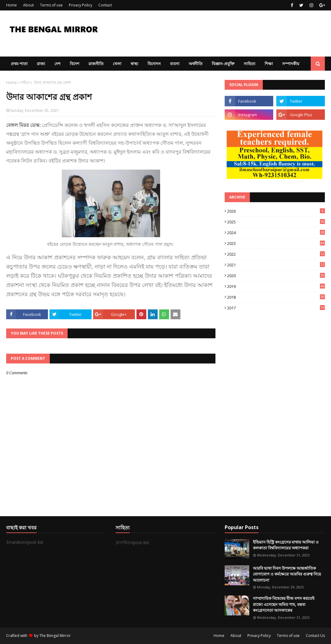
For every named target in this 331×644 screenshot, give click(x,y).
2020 (276, 276)
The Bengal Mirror (55, 636)
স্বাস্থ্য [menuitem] (134, 64)
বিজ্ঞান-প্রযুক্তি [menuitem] (223, 64)
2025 (276, 222)
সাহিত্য (25, 82)
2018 (276, 297)
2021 (276, 265)
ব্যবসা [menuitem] (175, 64)
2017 (276, 308)
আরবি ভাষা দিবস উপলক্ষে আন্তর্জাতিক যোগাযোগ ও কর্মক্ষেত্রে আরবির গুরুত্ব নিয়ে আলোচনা (287, 574)
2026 (276, 211)
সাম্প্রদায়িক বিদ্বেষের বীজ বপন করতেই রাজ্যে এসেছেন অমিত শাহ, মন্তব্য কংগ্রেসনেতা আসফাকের (284, 604)
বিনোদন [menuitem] (154, 64)
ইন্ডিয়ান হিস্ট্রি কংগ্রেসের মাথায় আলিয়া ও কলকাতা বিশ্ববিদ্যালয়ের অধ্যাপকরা (286, 545)
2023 (276, 243)
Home (12, 5)
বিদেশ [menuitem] (75, 64)
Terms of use (51, 5)
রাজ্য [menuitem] (41, 64)
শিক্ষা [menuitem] (269, 64)
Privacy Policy (81, 5)
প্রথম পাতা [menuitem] (19, 64)
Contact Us (315, 636)
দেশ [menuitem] (57, 64)
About (28, 5)
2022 (276, 254)
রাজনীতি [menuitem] (96, 64)
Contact (105, 5)
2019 (276, 286)
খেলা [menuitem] (117, 64)
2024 (276, 233)
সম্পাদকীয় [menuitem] (291, 64)
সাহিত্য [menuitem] (250, 64)
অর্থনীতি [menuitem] (196, 64)
